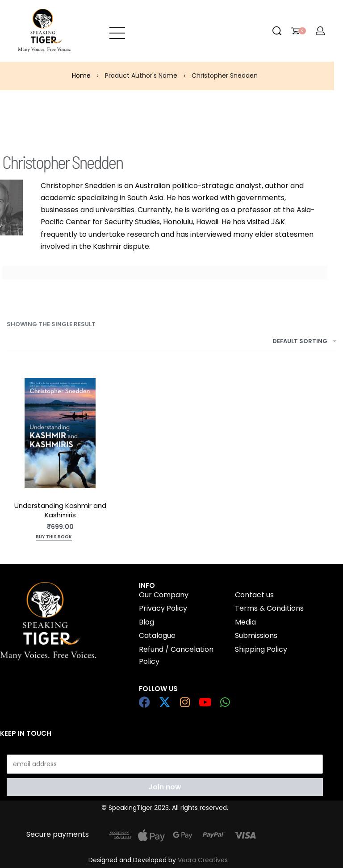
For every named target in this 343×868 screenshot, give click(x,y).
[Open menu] (117, 31)
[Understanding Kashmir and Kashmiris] (60, 433)
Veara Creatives (203, 860)
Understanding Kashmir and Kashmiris (60, 510)
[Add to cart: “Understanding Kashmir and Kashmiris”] (54, 538)
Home (81, 75)
